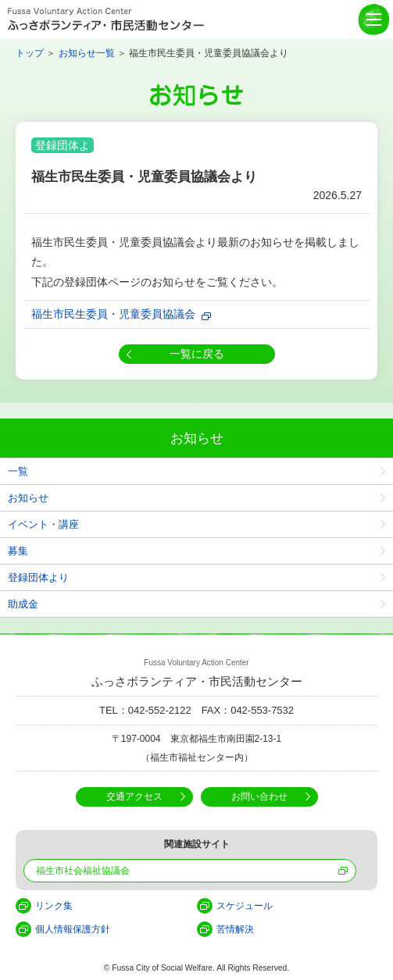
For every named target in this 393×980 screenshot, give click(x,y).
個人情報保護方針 (73, 929)
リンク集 (54, 906)
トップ (30, 53)
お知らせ (28, 498)
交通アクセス (134, 796)
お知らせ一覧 (87, 53)
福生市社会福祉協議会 (83, 871)
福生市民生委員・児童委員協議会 (113, 314)
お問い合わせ (259, 796)
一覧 (18, 471)
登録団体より (38, 577)
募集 (18, 551)
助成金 (23, 604)
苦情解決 (235, 929)
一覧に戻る (197, 354)
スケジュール (245, 906)
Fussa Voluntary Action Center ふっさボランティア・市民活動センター (106, 20)
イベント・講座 (43, 524)
